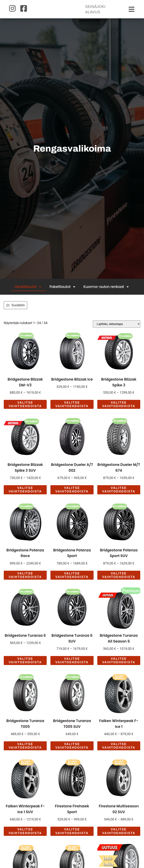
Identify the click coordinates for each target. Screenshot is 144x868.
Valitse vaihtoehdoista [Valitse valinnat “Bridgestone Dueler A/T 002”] (72, 494)
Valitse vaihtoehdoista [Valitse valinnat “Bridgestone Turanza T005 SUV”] (72, 750)
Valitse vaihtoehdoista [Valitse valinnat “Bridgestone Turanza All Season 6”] (119, 665)
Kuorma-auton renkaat (106, 291)
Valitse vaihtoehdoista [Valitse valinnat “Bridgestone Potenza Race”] (25, 579)
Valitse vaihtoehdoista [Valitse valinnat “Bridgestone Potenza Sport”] (72, 579)
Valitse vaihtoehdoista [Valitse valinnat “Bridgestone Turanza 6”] (25, 665)
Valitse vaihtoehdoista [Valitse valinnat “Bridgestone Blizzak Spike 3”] (119, 409)
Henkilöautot (28, 291)
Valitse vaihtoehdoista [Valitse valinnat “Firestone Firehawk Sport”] (72, 836)
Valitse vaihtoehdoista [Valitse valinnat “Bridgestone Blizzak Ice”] (72, 409)
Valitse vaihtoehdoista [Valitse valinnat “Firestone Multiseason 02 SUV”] (119, 836)
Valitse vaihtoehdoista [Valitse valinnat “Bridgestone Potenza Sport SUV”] (119, 579)
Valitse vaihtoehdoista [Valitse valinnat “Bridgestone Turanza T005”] (25, 750)
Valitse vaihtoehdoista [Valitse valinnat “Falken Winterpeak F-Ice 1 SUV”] (25, 836)
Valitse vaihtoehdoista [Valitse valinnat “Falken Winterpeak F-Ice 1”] (119, 750)
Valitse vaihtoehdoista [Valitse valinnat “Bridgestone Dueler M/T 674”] (119, 494)
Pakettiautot (63, 291)
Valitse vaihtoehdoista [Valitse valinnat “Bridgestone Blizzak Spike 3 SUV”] (25, 494)
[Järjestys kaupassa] (117, 328)
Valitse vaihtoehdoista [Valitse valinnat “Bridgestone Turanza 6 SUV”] (72, 665)
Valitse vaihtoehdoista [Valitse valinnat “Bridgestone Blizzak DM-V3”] (25, 409)
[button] (132, 12)
